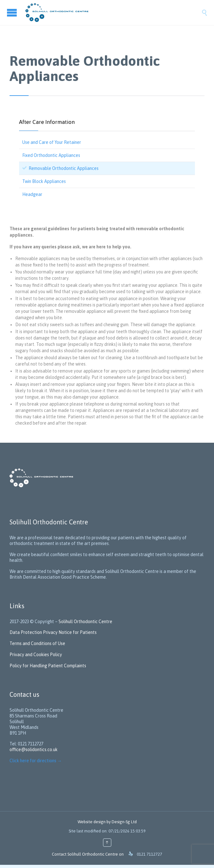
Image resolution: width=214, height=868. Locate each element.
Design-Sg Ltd (124, 822)
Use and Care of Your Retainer (52, 142)
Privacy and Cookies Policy (36, 655)
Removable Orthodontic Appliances (64, 168)
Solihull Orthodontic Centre (85, 622)
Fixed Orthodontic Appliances (51, 155)
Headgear (32, 194)
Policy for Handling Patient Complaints (48, 666)
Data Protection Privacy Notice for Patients (54, 632)
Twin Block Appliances (44, 181)
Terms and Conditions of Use (37, 643)
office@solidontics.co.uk (34, 750)
